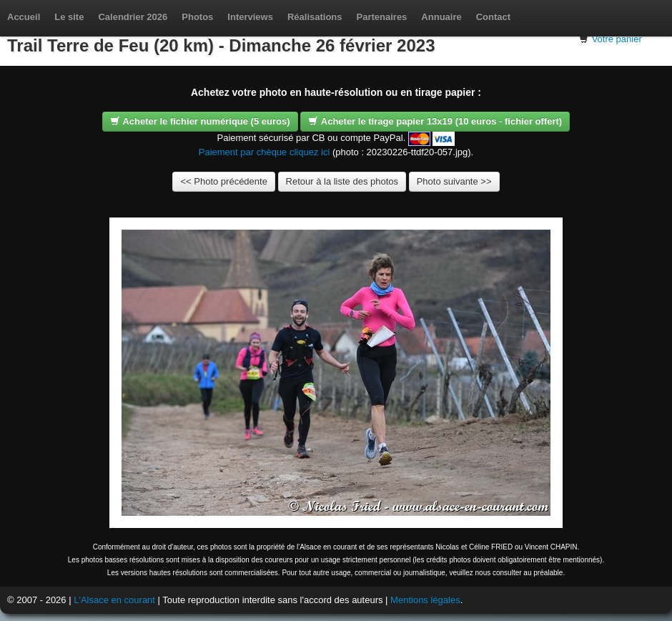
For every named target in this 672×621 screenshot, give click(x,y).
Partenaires (382, 17)
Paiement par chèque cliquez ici (265, 152)
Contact (493, 17)
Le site (69, 17)
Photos (197, 17)
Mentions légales (425, 600)
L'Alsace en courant (114, 600)
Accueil (24, 17)
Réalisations (315, 17)
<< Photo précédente (223, 181)
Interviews (250, 17)
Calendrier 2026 (133, 17)
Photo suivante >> (454, 181)
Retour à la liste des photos (342, 181)
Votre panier (617, 39)
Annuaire (441, 17)
